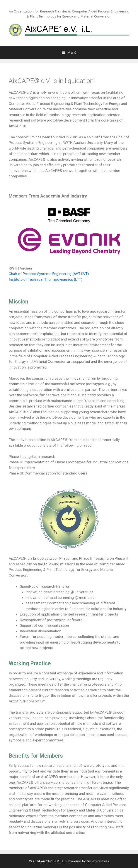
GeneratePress (98, 861)
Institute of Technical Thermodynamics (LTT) (46, 279)
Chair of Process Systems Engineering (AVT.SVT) (49, 274)
